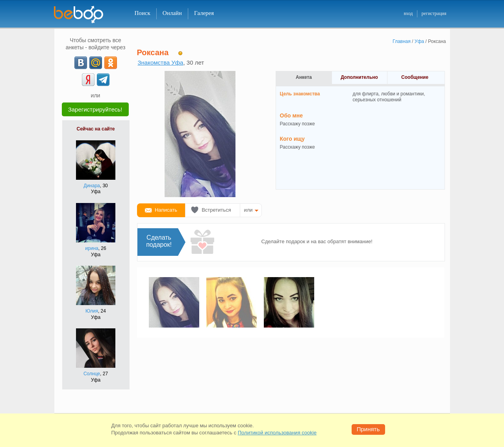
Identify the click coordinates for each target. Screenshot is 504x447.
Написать (166, 210)
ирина (92, 248)
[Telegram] (103, 80)
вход (408, 13)
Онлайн (172, 13)
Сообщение (415, 77)
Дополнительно (359, 77)
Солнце (92, 374)
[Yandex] (88, 80)
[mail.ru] (96, 63)
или (248, 210)
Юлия (92, 311)
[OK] (111, 63)
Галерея (204, 13)
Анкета (304, 77)
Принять (368, 429)
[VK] (81, 63)
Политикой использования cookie (277, 433)
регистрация (434, 13)
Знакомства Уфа (161, 62)
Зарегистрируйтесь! (95, 109)
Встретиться (216, 210)
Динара (92, 186)
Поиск (143, 13)
